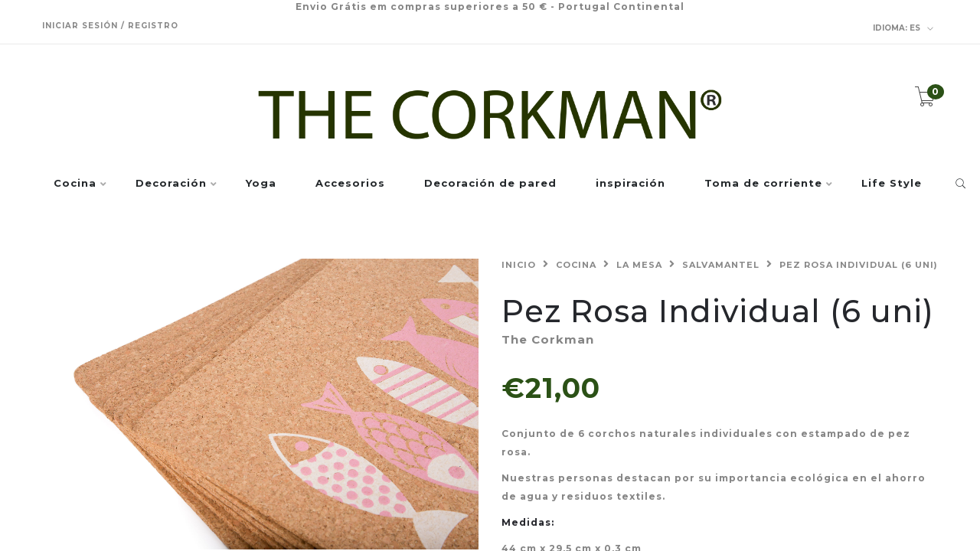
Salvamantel (721, 265)
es (903, 28)
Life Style (892, 184)
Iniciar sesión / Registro (110, 26)
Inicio (519, 265)
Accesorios (350, 184)
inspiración (630, 184)
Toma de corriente (763, 184)
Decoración (171, 184)
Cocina (75, 184)
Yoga (261, 184)
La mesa (639, 265)
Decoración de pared (490, 184)
